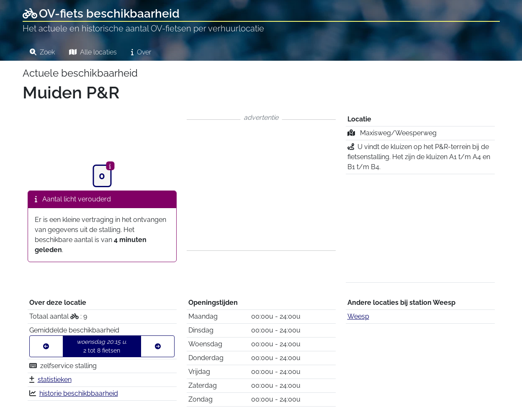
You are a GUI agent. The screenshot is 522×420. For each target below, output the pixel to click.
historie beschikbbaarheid (79, 393)
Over (141, 52)
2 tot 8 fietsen (102, 346)
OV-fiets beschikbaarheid (101, 14)
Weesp (358, 316)
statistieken (55, 380)
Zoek (42, 52)
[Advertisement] (261, 185)
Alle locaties (93, 52)
